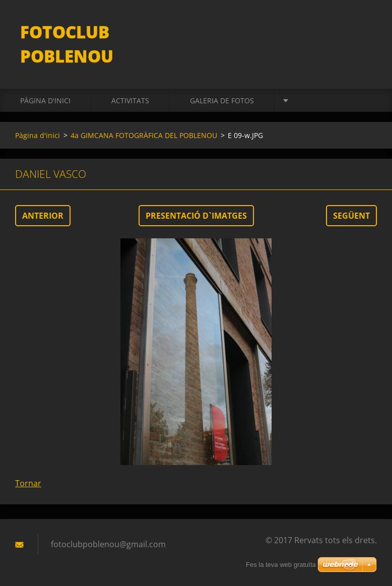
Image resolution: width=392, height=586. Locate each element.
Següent (351, 216)
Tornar (28, 483)
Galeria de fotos (222, 101)
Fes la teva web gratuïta (281, 565)
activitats (130, 101)
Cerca (366, 29)
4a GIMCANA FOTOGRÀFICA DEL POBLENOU (144, 135)
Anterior (43, 216)
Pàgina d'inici (45, 101)
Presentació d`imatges (196, 216)
